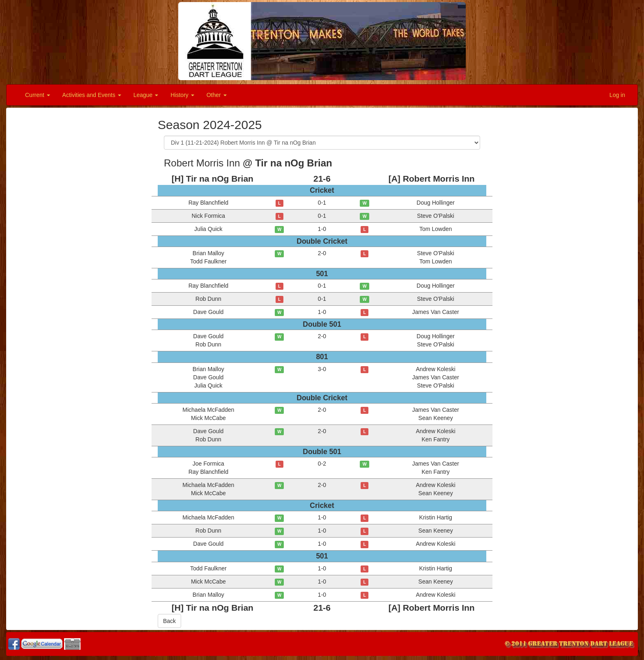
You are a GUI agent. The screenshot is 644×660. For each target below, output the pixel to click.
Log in (617, 95)
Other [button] (217, 95)
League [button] (146, 95)
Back (169, 621)
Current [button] (38, 95)
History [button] (182, 95)
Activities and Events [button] (92, 95)
